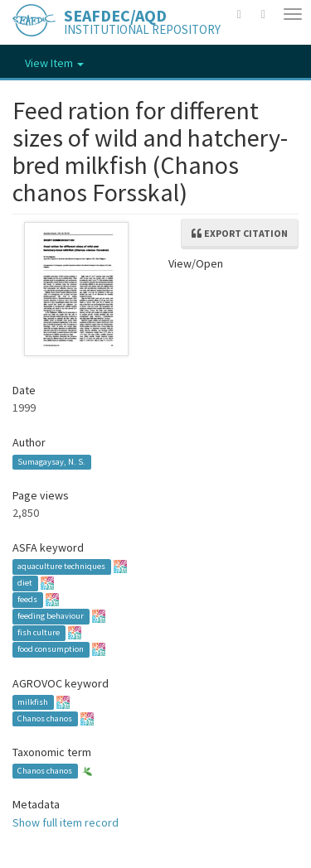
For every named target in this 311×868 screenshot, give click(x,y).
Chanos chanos (45, 719)
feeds (27, 600)
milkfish (33, 702)
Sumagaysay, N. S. (51, 462)
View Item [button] (54, 63)
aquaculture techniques (61, 567)
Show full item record (66, 822)
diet (25, 583)
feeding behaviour (51, 617)
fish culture (39, 633)
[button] (239, 14)
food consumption (51, 650)
